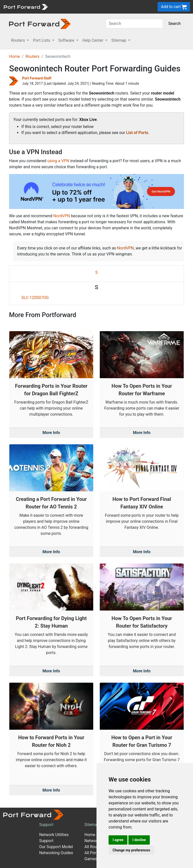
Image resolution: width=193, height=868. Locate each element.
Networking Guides (56, 853)
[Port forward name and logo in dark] (40, 24)
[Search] (134, 24)
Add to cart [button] (174, 7)
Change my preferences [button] (131, 850)
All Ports (92, 853)
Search (175, 24)
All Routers (94, 847)
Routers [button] (18, 40)
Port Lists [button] (42, 40)
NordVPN (62, 216)
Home (14, 56)
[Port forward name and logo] (26, 6)
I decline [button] (139, 840)
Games (91, 859)
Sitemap (92, 825)
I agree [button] (118, 840)
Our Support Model (56, 847)
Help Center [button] (93, 40)
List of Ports (137, 133)
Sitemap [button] (119, 40)
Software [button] (67, 40)
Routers (33, 56)
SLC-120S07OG (35, 298)
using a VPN (58, 161)
